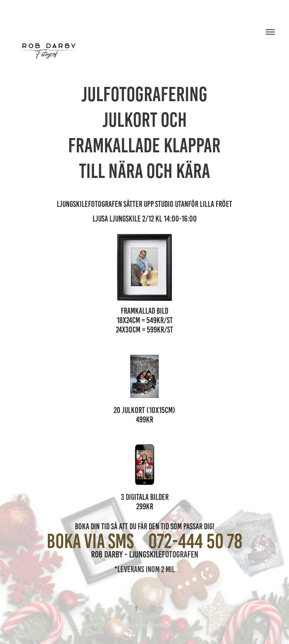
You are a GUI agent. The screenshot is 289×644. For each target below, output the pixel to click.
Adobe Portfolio (156, 626)
